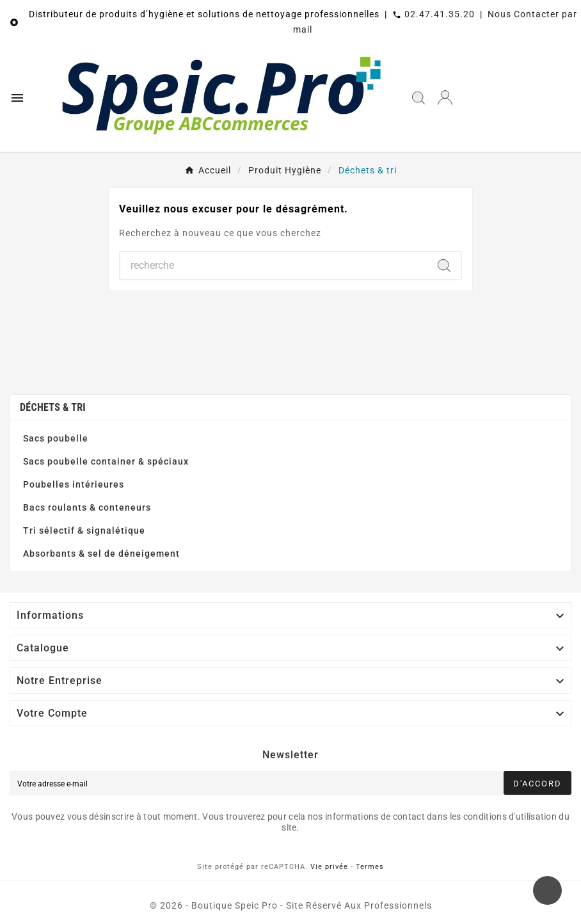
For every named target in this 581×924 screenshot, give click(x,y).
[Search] (444, 266)
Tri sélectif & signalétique (84, 530)
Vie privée (329, 867)
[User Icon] (445, 98)
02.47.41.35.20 (440, 14)
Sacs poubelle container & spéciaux (106, 461)
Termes (370, 867)
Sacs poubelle (56, 438)
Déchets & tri (53, 407)
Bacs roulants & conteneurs (87, 507)
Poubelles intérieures (74, 484)
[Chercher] (274, 266)
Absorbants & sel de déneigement (101, 554)
